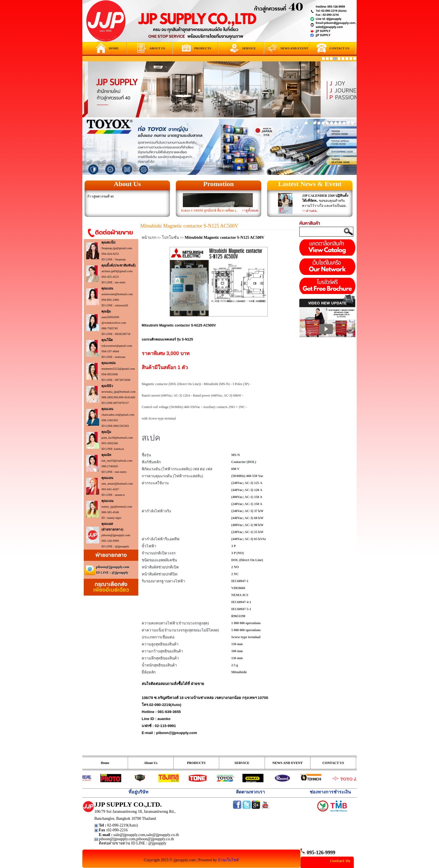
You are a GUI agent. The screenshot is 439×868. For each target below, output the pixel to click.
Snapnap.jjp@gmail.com (117, 248)
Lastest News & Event (310, 184)
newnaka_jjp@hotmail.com (118, 392)
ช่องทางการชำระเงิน (330, 792)
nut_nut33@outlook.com (117, 460)
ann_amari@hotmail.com (117, 483)
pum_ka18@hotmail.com (117, 438)
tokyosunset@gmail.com (117, 346)
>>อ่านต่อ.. (310, 211)
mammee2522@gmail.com (118, 369)
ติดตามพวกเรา (250, 792)
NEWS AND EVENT (288, 763)
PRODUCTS (196, 763)
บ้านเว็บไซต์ (228, 860)
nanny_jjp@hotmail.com (117, 506)
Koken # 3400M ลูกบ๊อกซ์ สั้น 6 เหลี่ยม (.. (210, 210)
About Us (127, 184)
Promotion (219, 184)
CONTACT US (333, 763)
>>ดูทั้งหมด (250, 210)
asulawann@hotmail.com (117, 294)
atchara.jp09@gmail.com (117, 271)
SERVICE (242, 763)
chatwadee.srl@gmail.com (118, 415)
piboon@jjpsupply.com (116, 535)
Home (105, 763)
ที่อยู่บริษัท (138, 792)
